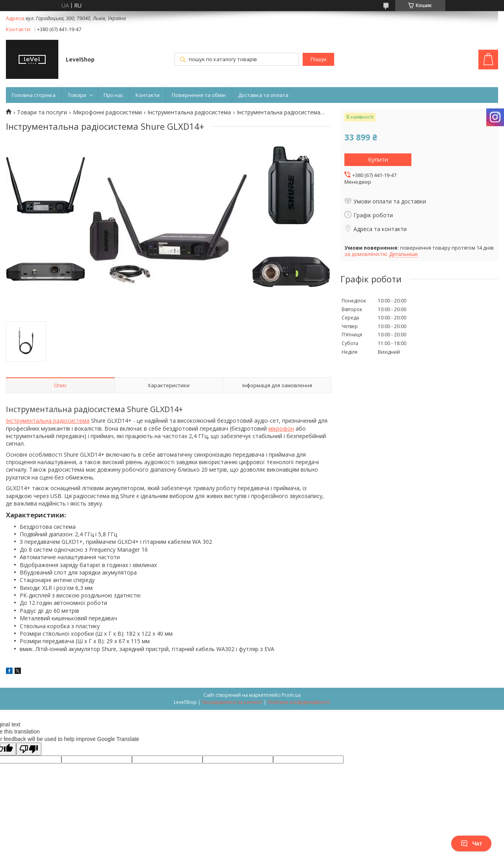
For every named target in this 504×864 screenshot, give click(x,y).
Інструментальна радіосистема (189, 112)
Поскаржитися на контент (232, 702)
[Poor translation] (29, 749)
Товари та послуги (42, 112)
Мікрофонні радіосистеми (107, 112)
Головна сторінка (34, 95)
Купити (378, 159)
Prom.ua (291, 695)
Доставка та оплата (263, 95)
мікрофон (281, 428)
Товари (77, 95)
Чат (471, 843)
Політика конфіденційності (299, 702)
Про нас (113, 95)
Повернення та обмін (199, 95)
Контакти (148, 95)
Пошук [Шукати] (318, 59)
